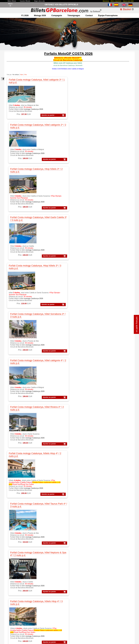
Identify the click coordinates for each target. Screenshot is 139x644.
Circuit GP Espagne (48, 613)
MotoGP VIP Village (48, 589)
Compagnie (57, 16)
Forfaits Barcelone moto (114, 587)
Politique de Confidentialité (66, 628)
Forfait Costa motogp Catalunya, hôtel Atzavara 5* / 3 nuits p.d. (50, 265)
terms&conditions (15, 613)
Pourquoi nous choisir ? (96, 628)
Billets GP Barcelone (81, 597)
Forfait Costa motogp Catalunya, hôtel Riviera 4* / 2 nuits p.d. (114, 140)
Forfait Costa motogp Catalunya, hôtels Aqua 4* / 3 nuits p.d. (20, 263)
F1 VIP (11, 589)
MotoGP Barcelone (48, 579)
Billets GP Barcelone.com (19, 642)
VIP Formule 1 (78, 573)
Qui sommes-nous (16, 611)
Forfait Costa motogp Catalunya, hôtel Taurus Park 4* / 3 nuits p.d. (52, 199)
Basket (127, 9)
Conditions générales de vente (40, 628)
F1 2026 (25, 16)
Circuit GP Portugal (48, 616)
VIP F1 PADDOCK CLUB (82, 579)
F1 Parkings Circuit (16, 584)
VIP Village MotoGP (80, 581)
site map (127, 628)
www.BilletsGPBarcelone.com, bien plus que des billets (122, 642)
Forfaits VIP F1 (111, 581)
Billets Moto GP (79, 603)
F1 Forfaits (13, 576)
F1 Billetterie (14, 573)
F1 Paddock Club (15, 592)
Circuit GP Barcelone (49, 605)
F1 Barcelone (14, 579)
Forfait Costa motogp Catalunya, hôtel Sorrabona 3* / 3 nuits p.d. (51, 142)
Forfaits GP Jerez (112, 598)
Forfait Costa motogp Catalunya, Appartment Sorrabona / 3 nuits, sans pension (82, 265)
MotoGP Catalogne (48, 581)
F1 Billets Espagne (80, 616)
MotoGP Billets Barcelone (83, 619)
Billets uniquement (116, 1)
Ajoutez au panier (16, 121)
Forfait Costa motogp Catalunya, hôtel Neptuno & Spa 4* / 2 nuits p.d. (81, 201)
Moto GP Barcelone (48, 592)
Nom (22, 75)
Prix (26, 75)
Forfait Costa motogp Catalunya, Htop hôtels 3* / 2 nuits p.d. (82, 82)
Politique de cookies (82, 628)
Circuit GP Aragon (48, 608)
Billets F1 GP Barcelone (18, 595)
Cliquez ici (68, 522)
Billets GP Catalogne (81, 608)
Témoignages (74, 16)
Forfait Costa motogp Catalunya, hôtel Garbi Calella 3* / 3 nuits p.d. (113, 82)
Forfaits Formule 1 (112, 573)
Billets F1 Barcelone (80, 613)
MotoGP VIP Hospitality (50, 587)
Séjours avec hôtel (128, 1)
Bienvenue (106, 1)
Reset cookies (75, 637)
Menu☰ (10, 5)
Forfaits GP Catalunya (113, 589)
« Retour (123, 541)
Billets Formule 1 (79, 600)
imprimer (130, 541)
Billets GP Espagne (80, 605)
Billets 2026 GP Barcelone (21, 628)
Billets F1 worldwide (80, 611)
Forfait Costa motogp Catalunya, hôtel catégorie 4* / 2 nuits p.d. (81, 142)
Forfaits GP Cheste (112, 595)
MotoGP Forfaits (47, 576)
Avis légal (53, 628)
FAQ (122, 628)
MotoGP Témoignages (49, 584)
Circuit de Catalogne (49, 603)
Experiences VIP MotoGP (83, 587)
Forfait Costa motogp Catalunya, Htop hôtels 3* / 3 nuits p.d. (20, 140)
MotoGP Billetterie (48, 573)
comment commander (112, 628)
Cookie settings (65, 637)
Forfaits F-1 (109, 608)
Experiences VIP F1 (80, 584)
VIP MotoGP (78, 576)
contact (89, 16)
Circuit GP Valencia (48, 611)
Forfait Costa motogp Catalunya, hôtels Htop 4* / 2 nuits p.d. (20, 199)
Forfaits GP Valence (113, 603)
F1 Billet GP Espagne (17, 581)
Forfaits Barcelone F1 (113, 584)
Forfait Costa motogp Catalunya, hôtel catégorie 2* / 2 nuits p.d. (50, 83)
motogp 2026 (40, 16)
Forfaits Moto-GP (111, 606)
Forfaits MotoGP (111, 576)
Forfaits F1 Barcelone (113, 579)
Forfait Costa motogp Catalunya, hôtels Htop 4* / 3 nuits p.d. (113, 199)
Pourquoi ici (13, 608)
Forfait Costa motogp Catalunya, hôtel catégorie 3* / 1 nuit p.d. (21, 82)
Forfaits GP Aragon (112, 592)
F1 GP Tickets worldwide (18, 587)
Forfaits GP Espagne (113, 611)
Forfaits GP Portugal (113, 600)
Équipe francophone (108, 16)
